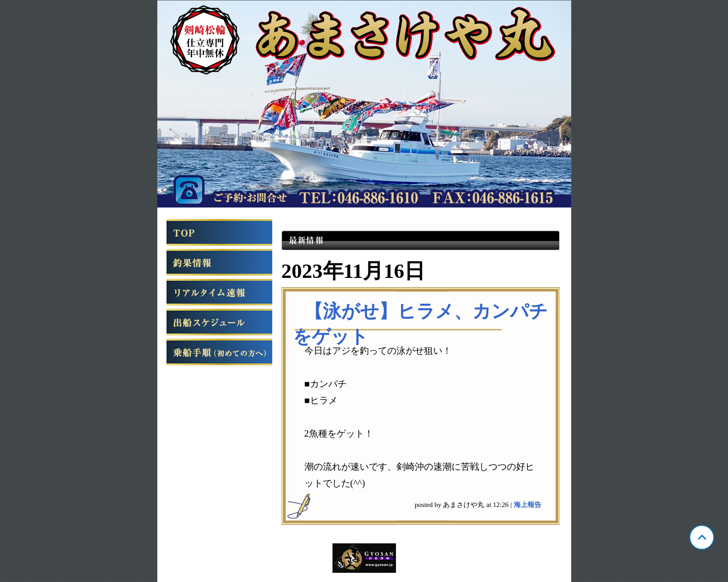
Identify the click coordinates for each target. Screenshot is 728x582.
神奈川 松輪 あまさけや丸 (364, 104)
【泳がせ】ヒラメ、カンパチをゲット (420, 324)
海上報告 (527, 505)
